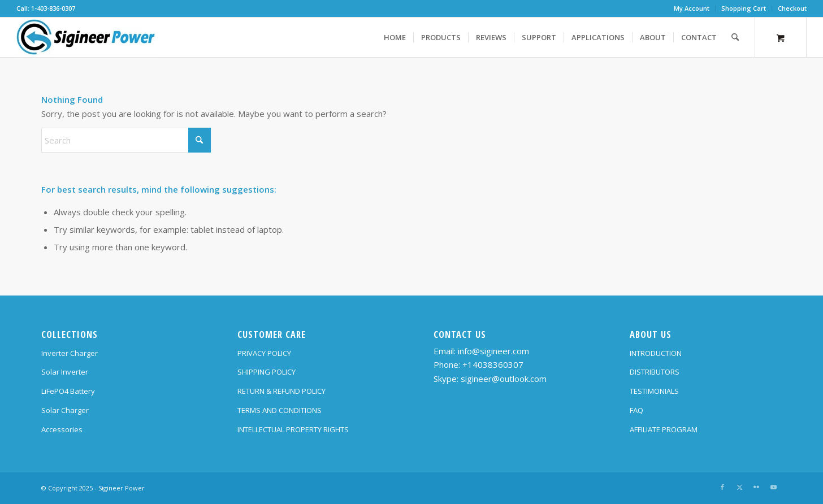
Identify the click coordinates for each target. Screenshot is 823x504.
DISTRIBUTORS (655, 372)
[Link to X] (739, 487)
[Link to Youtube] (773, 487)
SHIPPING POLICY (267, 372)
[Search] (735, 37)
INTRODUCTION (656, 353)
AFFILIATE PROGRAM (664, 429)
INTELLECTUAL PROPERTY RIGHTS (293, 429)
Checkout (792, 8)
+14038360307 (493, 364)
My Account (692, 8)
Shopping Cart (744, 8)
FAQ (636, 410)
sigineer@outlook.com (504, 379)
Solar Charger (65, 410)
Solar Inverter (65, 372)
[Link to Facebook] (722, 487)
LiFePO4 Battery (68, 391)
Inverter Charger (70, 353)
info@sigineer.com (493, 351)
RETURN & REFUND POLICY (281, 391)
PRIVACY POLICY (264, 353)
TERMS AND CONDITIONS (280, 410)
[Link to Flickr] (756, 487)
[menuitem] (692, 8)
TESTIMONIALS (654, 391)
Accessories (62, 429)
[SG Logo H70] (86, 37)
